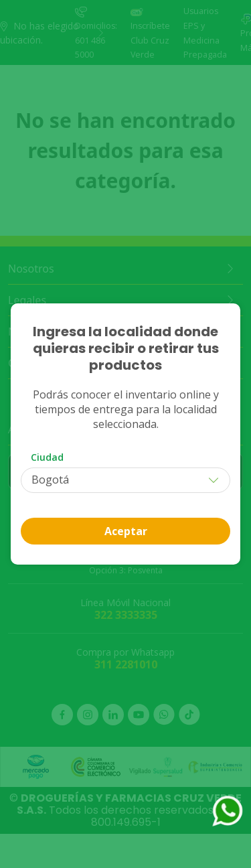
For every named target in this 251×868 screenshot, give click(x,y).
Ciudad (47, 457)
